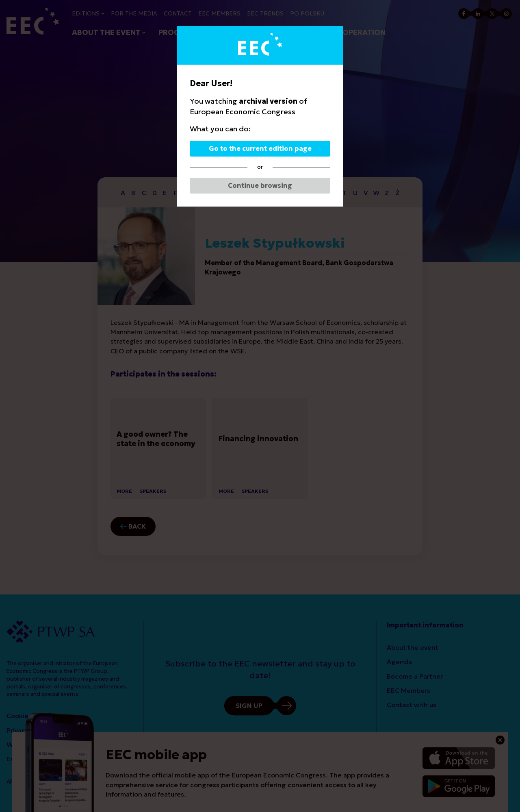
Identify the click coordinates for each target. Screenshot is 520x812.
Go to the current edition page (260, 148)
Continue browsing (260, 185)
